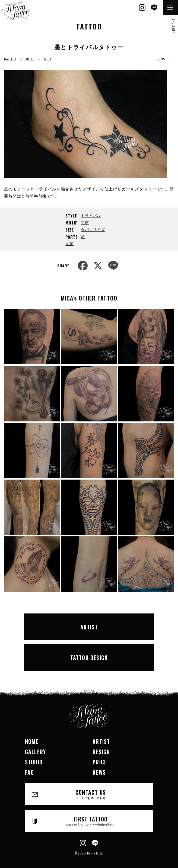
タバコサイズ (93, 229)
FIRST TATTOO (91, 821)
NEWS (99, 772)
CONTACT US (91, 794)
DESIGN (101, 752)
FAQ (30, 772)
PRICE (100, 762)
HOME (32, 741)
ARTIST (30, 59)
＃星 (69, 243)
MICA (48, 59)
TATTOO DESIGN (89, 658)
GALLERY (10, 59)
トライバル (91, 215)
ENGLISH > (174, 26)
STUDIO (34, 762)
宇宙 (85, 222)
